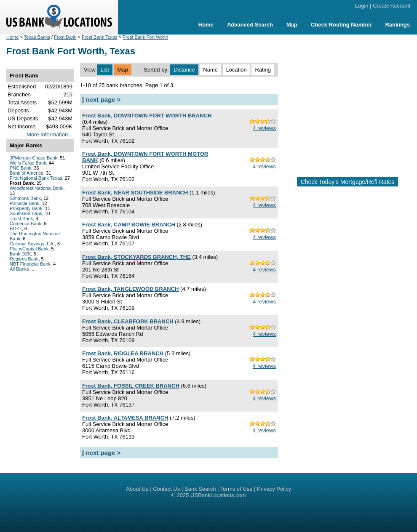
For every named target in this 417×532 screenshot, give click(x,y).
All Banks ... (22, 269)
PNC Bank (20, 168)
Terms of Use (237, 489)
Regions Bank (24, 259)
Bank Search (200, 489)
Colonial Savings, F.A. (32, 244)
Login (362, 6)
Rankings (397, 25)
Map (292, 25)
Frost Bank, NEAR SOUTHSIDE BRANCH (135, 193)
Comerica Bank (25, 223)
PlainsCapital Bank (29, 249)
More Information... (49, 134)
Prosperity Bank (26, 208)
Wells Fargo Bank (28, 163)
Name (210, 70)
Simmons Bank (25, 198)
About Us (137, 489)
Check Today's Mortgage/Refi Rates (348, 182)
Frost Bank (65, 37)
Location (237, 70)
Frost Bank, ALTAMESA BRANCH (125, 418)
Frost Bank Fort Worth (145, 37)
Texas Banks (37, 37)
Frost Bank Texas (100, 37)
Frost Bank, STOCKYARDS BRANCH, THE (136, 257)
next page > (103, 100)
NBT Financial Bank (30, 264)
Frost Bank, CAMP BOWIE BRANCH (129, 225)
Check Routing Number (341, 25)
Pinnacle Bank (24, 203)
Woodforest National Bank (37, 188)
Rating (263, 70)
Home (206, 25)
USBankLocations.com (218, 495)
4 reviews (264, 128)
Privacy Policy (274, 489)
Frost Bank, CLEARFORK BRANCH (128, 321)
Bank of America (27, 173)
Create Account (392, 6)
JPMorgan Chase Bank (33, 158)
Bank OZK (20, 254)
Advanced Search (250, 25)
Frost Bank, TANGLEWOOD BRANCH (130, 289)
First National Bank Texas (36, 178)
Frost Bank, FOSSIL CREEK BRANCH (131, 386)
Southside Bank (26, 213)
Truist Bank (21, 218)
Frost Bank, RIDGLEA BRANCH (123, 353)
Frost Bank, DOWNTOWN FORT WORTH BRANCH (147, 116)
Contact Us (166, 489)
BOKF (16, 229)
